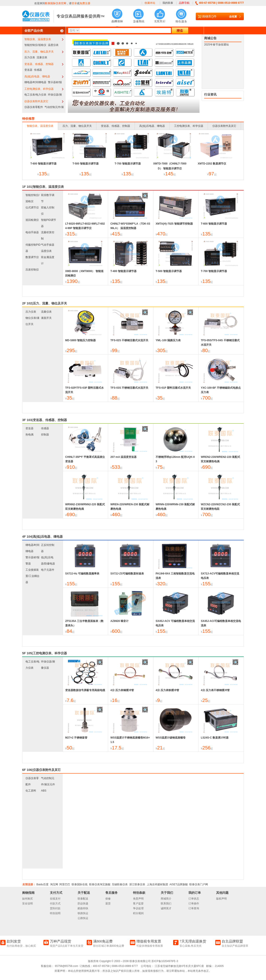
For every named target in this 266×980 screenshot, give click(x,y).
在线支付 (55, 899)
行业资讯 (210, 94)
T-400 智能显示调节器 (123, 271)
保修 (108, 899)
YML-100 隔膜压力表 (168, 340)
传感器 (38, 70)
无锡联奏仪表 (120, 884)
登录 (74, 3)
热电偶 (29, 435)
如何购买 (27, 899)
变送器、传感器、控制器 (39, 64)
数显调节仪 (32, 257)
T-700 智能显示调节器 (128, 164)
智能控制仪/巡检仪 (35, 45)
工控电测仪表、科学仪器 (39, 89)
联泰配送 (83, 899)
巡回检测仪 (32, 220)
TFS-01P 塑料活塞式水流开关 (173, 388)
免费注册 (85, 3)
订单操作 (194, 904)
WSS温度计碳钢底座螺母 (171, 738)
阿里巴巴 (65, 884)
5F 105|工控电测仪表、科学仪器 (45, 653)
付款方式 (55, 904)
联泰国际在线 (80, 884)
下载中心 (198, 39)
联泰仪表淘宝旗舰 (100, 884)
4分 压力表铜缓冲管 (122, 690)
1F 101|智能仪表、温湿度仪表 (43, 187)
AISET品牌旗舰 (179, 884)
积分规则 (138, 913)
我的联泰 (168, 3)
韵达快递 (83, 904)
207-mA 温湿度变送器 (123, 457)
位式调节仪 (32, 208)
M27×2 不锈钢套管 (76, 738)
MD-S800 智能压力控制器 (80, 340)
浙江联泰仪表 (137, 884)
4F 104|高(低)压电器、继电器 (42, 537)
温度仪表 (53, 45)
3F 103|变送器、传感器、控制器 (45, 420)
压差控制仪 (32, 270)
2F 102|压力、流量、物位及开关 (45, 303)
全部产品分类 (34, 31)
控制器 (45, 435)
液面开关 (46, 318)
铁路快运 (83, 913)
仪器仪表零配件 (34, 107)
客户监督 (138, 904)
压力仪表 (30, 57)
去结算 (233, 17)
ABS (44, 791)
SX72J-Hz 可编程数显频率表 (82, 574)
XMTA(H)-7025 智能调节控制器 (174, 224)
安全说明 (27, 904)
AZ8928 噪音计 (119, 621)
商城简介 (166, 899)
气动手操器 (48, 245)
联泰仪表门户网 (199, 884)
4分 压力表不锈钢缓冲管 (215, 690)
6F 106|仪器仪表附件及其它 (41, 770)
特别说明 (55, 913)
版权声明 (221, 899)
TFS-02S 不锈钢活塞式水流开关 (129, 340)
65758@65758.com (66, 966)
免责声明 (138, 899)
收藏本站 (150, 3)
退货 (108, 904)
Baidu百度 (42, 884)
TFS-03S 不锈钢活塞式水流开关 (129, 388)
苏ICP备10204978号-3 (165, 961)
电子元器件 (48, 570)
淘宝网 (54, 884)
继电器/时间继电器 (35, 82)
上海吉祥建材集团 (157, 884)
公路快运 (83, 918)
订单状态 (194, 899)
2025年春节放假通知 (216, 43)
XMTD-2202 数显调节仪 (212, 164)
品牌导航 (184, 3)
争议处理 (138, 908)
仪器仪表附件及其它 (36, 101)
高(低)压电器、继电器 (37, 76)
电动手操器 (32, 232)
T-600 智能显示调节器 (43, 164)
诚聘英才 (166, 908)
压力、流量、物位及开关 (39, 52)
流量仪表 (42, 57)
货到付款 (55, 908)
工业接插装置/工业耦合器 (32, 576)
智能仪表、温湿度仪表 (38, 39)
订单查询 (194, 908)
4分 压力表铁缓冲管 (167, 690)
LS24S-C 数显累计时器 (215, 738)
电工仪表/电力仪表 (35, 95)
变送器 (28, 70)
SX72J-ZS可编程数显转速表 (127, 574)
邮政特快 (83, 908)
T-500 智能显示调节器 (86, 164)
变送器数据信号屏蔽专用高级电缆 (85, 690)
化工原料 (31, 791)
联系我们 (166, 904)
